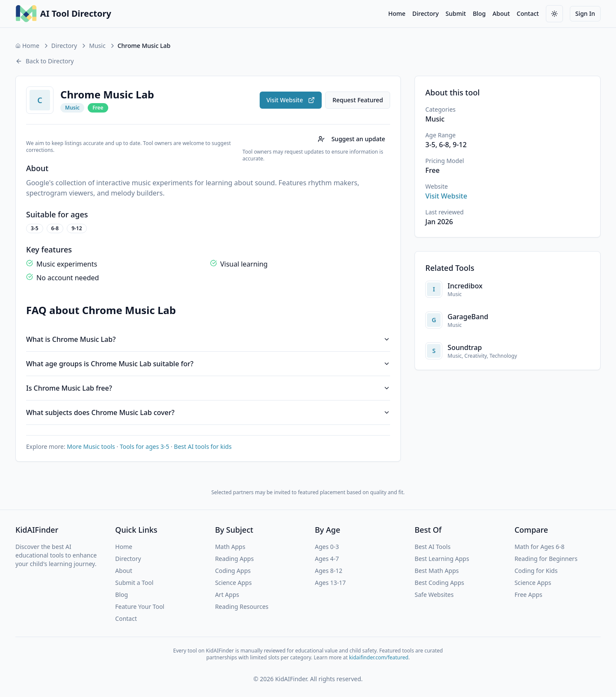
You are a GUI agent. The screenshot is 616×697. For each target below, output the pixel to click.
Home (397, 13)
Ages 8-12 (329, 571)
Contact (528, 13)
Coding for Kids (536, 571)
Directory (426, 13)
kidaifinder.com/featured (379, 657)
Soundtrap (465, 347)
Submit (456, 13)
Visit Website (291, 100)
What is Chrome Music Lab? (208, 339)
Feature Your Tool (140, 607)
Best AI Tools (432, 547)
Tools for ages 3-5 (145, 446)
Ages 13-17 (330, 583)
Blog (479, 13)
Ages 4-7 (327, 559)
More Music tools (91, 446)
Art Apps (227, 595)
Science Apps (234, 583)
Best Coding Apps (439, 583)
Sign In (585, 13)
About (501, 13)
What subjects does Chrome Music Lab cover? (208, 412)
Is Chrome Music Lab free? (208, 388)
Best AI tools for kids (203, 446)
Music (97, 46)
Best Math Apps (437, 571)
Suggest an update (352, 139)
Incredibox (465, 286)
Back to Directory (44, 61)
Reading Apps (234, 559)
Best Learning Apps (442, 559)
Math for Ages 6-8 (540, 547)
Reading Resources (242, 607)
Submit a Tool (134, 583)
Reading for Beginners (546, 559)
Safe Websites (434, 595)
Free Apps (529, 595)
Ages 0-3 (327, 547)
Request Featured (358, 100)
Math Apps (230, 547)
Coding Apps (233, 571)
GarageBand (468, 317)
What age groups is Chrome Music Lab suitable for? (208, 364)
